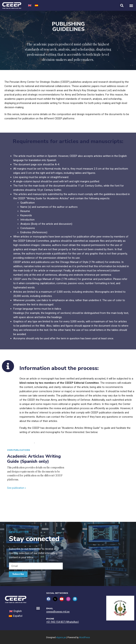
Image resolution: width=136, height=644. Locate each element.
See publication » (17, 488)
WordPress (85, 637)
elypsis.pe (61, 637)
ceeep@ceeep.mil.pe (58, 611)
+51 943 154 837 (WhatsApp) (63, 622)
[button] (131, 5)
